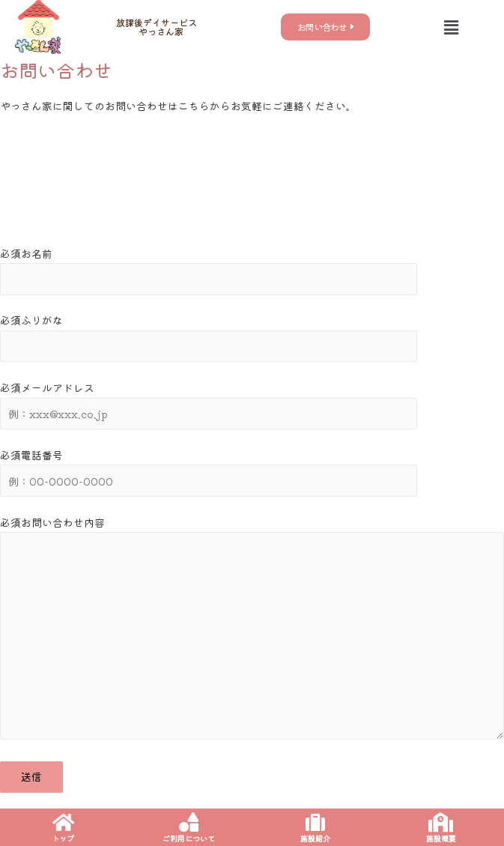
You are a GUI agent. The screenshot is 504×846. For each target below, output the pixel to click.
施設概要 (441, 838)
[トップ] (63, 822)
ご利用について (189, 838)
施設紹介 (315, 838)
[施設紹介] (315, 822)
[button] (451, 27)
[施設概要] (441, 822)
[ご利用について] (189, 822)
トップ (63, 838)
